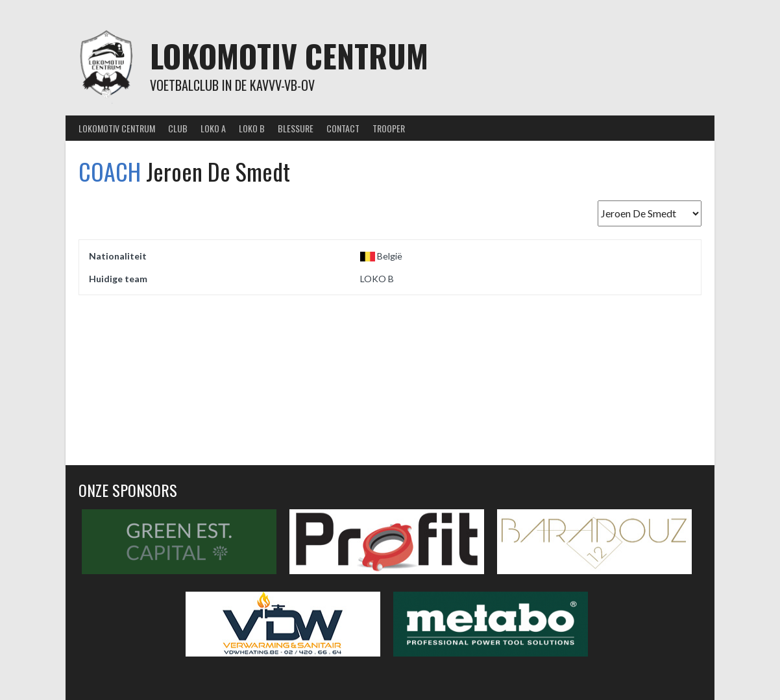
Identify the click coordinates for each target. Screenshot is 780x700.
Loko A (213, 128)
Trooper (389, 128)
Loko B (252, 128)
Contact (343, 128)
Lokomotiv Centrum (289, 55)
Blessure (296, 128)
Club (178, 128)
